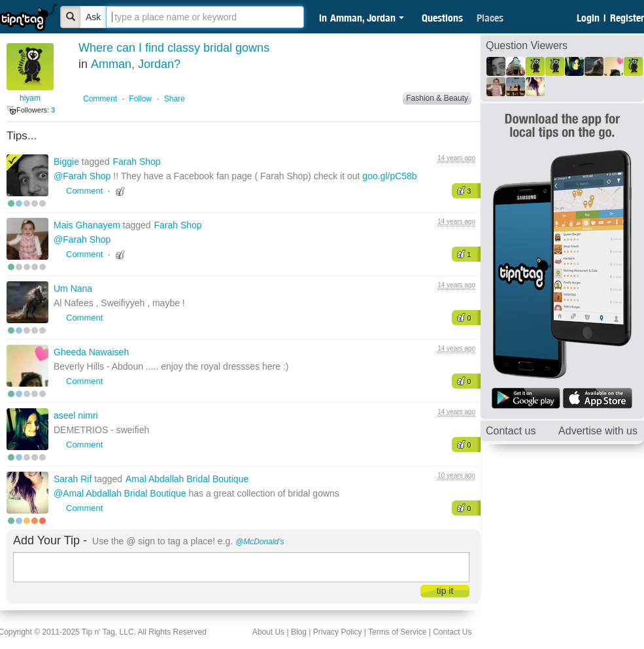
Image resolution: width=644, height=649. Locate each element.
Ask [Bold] (93, 17)
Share (175, 99)
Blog (299, 632)
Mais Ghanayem (88, 225)
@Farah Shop (82, 176)
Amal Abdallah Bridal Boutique (187, 479)
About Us (268, 632)
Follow (140, 99)
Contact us (511, 431)
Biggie (68, 162)
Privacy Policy (338, 632)
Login (588, 18)
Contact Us (452, 632)
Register (627, 18)
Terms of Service (397, 632)
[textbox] (205, 17)
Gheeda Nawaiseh (91, 352)
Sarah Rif (74, 479)
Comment (100, 99)
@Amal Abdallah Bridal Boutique (120, 493)
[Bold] (71, 17)
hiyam (30, 98)
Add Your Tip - (50, 540)
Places (490, 18)
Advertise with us (598, 431)
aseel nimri (76, 415)
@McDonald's (260, 542)
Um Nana (73, 289)
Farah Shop (136, 162)
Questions (442, 18)
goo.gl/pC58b (389, 176)
